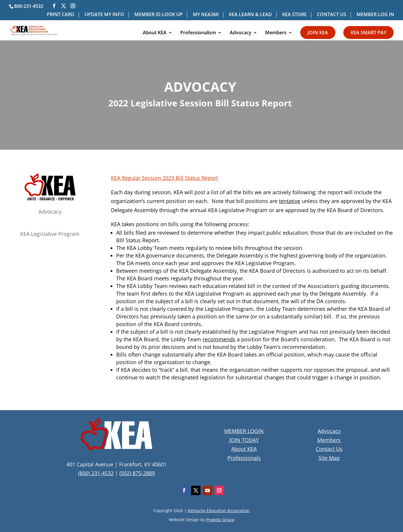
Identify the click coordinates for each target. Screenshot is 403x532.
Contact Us (329, 449)
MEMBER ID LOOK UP (158, 15)
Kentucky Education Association (219, 510)
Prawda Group (220, 520)
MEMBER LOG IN (375, 15)
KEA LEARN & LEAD (250, 15)
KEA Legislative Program (50, 234)
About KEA (155, 33)
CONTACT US (332, 15)
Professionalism (198, 33)
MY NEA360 (206, 15)
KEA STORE (294, 15)
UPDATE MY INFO (104, 15)
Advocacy (241, 33)
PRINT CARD (61, 15)
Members (276, 33)
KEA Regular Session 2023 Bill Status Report (164, 178)
